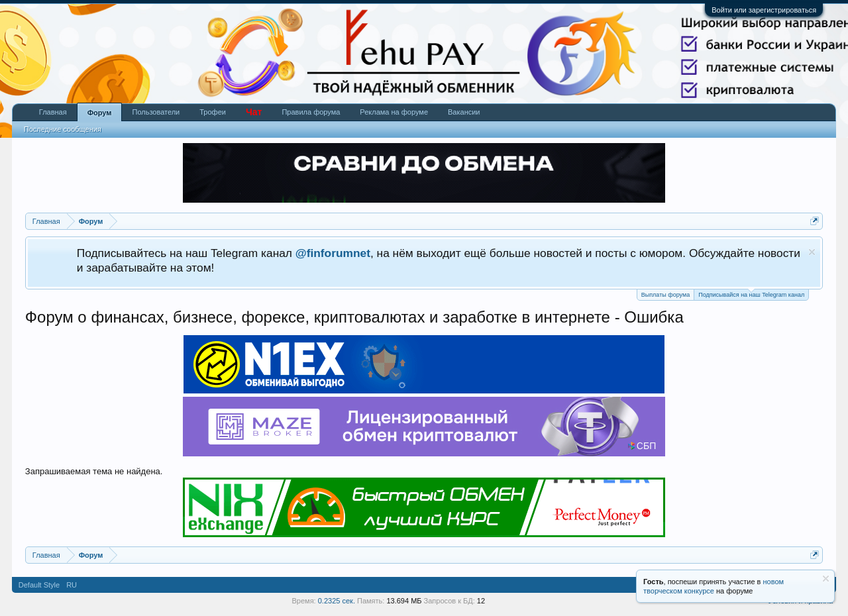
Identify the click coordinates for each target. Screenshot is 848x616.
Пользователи (156, 112)
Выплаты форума (665, 295)
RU (72, 585)
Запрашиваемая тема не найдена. (94, 471)
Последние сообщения (63, 129)
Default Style (39, 585)
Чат (254, 112)
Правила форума (311, 112)
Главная (53, 112)
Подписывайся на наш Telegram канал (751, 294)
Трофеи (213, 112)
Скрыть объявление (812, 252)
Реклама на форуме (394, 112)
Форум (100, 113)
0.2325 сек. (337, 601)
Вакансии (464, 112)
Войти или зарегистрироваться (764, 10)
